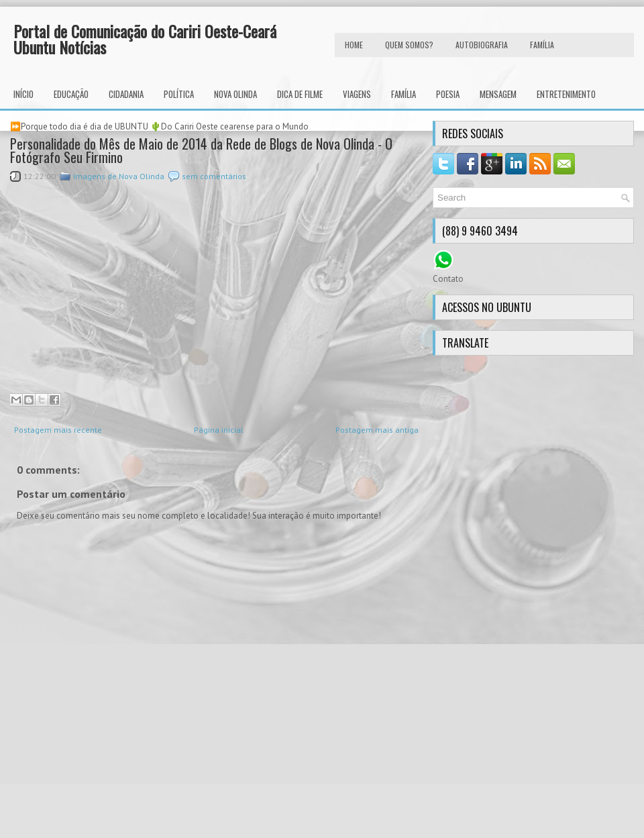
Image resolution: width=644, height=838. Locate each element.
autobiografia (482, 45)
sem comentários (214, 176)
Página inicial (219, 430)
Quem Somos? (409, 45)
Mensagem (498, 94)
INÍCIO (23, 94)
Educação (71, 94)
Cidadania (126, 94)
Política (179, 94)
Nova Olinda (235, 94)
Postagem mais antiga (377, 430)
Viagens (357, 94)
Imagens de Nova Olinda (119, 176)
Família (404, 94)
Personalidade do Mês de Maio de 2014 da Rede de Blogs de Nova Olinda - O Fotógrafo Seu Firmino (201, 150)
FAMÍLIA (542, 45)
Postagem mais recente (58, 430)
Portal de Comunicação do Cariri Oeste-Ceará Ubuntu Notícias (145, 39)
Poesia (448, 94)
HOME (354, 45)
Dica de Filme (300, 94)
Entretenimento (566, 94)
